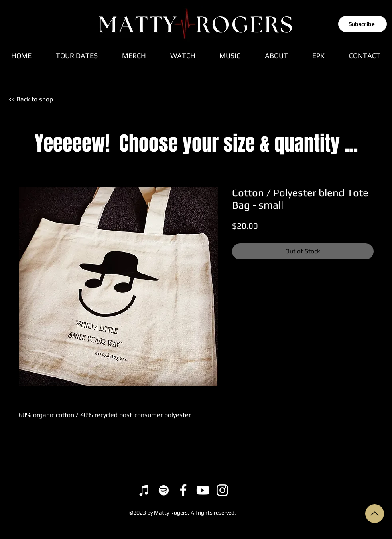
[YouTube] (203, 490)
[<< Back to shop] (36, 99)
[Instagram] (222, 490)
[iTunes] (144, 490)
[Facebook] (183, 490)
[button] (362, 24)
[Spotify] (164, 490)
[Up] (375, 514)
